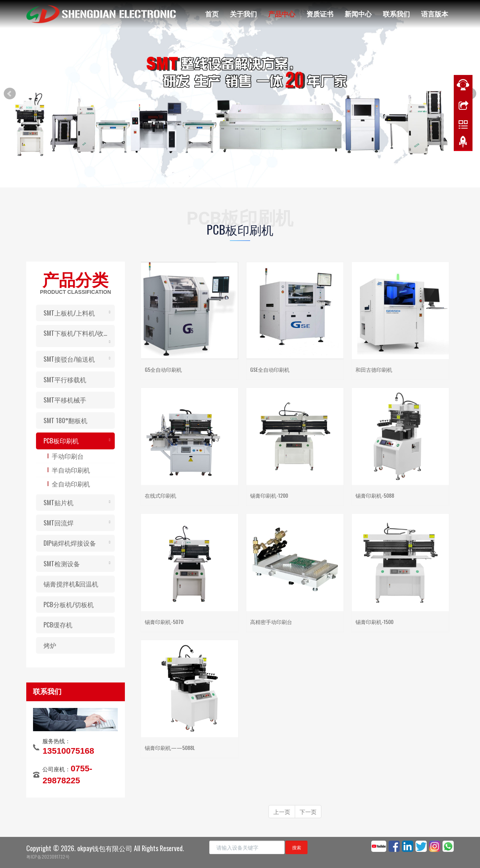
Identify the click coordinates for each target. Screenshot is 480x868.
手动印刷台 (68, 456)
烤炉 (50, 645)
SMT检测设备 (62, 563)
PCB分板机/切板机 (69, 604)
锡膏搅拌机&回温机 (71, 584)
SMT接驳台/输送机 (69, 359)
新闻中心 (358, 13)
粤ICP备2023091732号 (48, 857)
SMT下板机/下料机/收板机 (79, 333)
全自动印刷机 (71, 484)
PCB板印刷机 (61, 441)
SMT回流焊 (58, 523)
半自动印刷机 (71, 470)
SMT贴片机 (58, 502)
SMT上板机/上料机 (69, 313)
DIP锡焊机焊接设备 (70, 543)
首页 (212, 13)
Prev (10, 94)
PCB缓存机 (58, 625)
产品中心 (282, 13)
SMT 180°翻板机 (65, 420)
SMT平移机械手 (65, 400)
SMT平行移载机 (65, 379)
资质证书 (320, 13)
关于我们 (243, 13)
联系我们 (396, 13)
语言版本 (435, 13)
